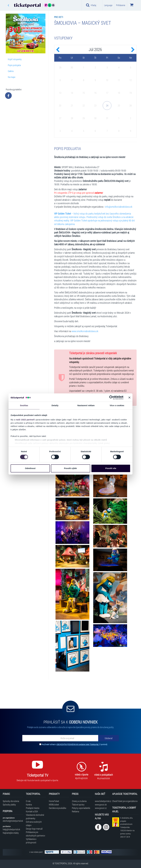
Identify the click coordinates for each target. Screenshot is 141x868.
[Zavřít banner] (129, 397)
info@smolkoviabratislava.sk (119, 207)
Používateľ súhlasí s (74, 744)
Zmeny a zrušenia (79, 801)
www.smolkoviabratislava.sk (85, 331)
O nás (28, 801)
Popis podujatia (14, 65)
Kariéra (29, 805)
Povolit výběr (70, 468)
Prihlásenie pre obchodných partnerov (36, 834)
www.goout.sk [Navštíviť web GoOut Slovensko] (101, 805)
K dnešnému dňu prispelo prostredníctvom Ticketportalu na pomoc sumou (127, 827)
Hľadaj (91, 5)
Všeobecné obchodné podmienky (35, 817)
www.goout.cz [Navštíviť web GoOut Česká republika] (101, 808)
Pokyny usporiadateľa (81, 808)
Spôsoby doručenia (11, 801)
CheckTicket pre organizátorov (125, 801)
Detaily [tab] (55, 405)
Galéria (11, 71)
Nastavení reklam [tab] (86, 405)
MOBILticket (54, 805)
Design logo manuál (34, 829)
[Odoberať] (109, 738)
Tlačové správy (78, 805)
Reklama (75, 811)
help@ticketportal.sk (11, 829)
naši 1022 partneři (25, 420)
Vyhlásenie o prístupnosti (31, 841)
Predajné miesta (33, 808)
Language (108, 5)
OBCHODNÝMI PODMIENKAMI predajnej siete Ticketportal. (78, 744)
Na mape (12, 77)
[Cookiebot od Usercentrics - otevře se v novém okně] (111, 397)
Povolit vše (111, 468)
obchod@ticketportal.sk (13, 821)
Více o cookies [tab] (117, 405)
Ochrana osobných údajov (34, 823)
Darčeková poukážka (57, 808)
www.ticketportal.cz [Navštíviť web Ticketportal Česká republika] (102, 801)
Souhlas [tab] (24, 405)
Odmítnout (30, 468)
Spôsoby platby (9, 805)
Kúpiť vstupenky (15, 59)
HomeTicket (54, 801)
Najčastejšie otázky (11, 833)
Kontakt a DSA (32, 811)
